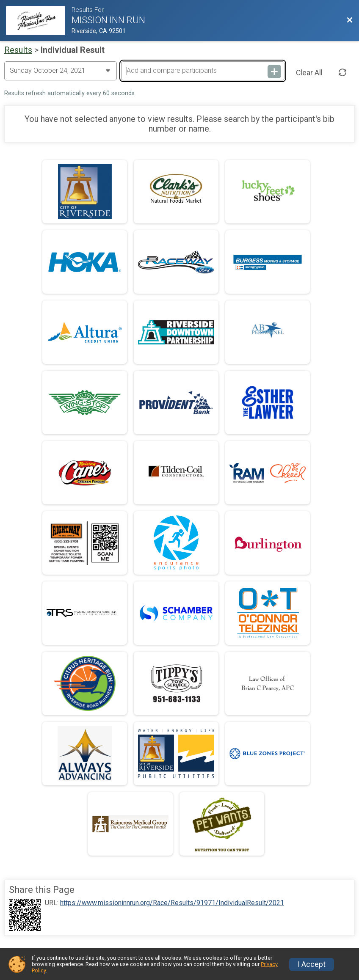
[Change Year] (61, 71)
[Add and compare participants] (203, 71)
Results (18, 50)
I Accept (312, 964)
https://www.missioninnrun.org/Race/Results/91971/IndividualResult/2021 (172, 903)
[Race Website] (39, 21)
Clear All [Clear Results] (309, 73)
